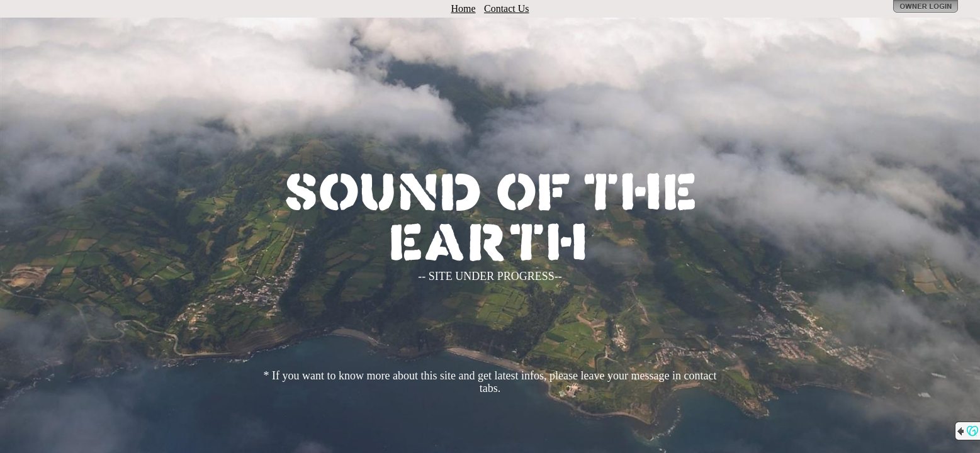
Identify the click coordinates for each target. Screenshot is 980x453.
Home (464, 8)
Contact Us (507, 8)
